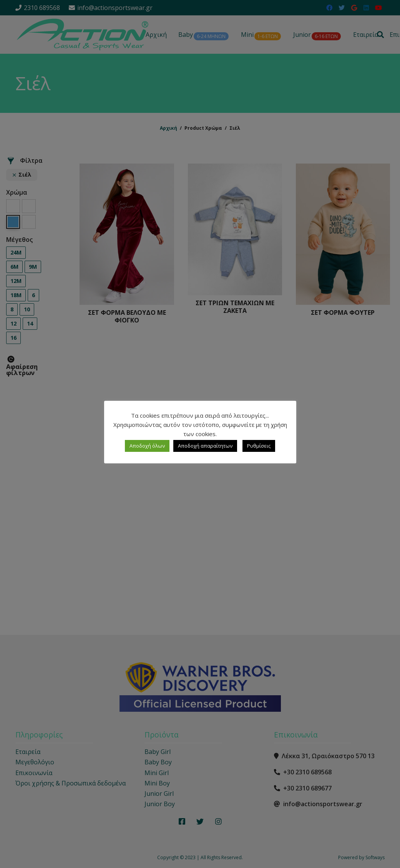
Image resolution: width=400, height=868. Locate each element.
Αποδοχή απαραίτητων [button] (205, 446)
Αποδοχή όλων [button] (147, 446)
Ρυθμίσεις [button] (259, 446)
